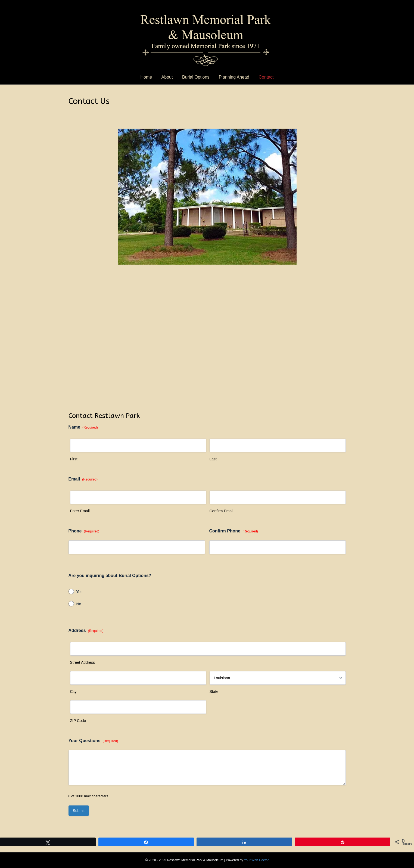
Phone (84, 531)
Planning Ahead (234, 77)
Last (213, 459)
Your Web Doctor (256, 860)
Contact (266, 77)
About (167, 77)
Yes (80, 592)
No (79, 604)
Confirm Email (222, 511)
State (214, 692)
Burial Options (196, 77)
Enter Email (80, 511)
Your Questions (93, 741)
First (74, 459)
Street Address (83, 662)
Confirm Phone (234, 531)
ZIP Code (78, 721)
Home (146, 77)
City (73, 692)
